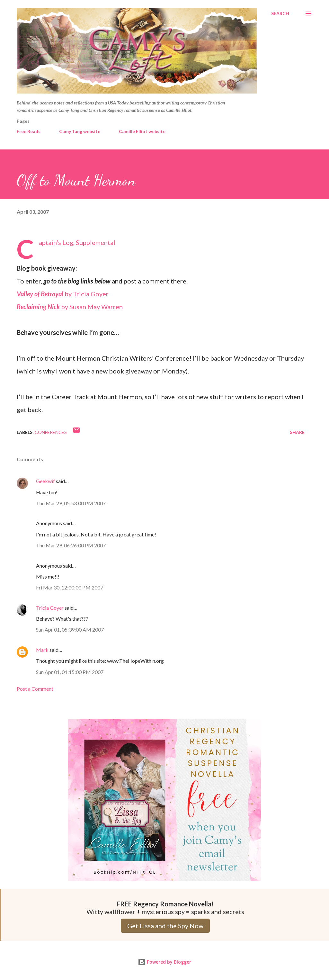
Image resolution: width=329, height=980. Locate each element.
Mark (42, 650)
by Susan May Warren (70, 307)
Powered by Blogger (164, 962)
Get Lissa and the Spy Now (165, 926)
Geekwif (45, 481)
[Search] (280, 13)
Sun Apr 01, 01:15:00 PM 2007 (70, 672)
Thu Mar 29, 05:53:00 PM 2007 (71, 503)
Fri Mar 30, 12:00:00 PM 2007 (70, 587)
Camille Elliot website (142, 131)
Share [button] (297, 432)
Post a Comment (35, 689)
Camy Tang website (80, 131)
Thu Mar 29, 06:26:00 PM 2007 (71, 545)
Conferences (51, 432)
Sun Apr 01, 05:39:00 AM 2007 (70, 629)
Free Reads (29, 131)
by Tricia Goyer (63, 294)
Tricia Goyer (50, 608)
